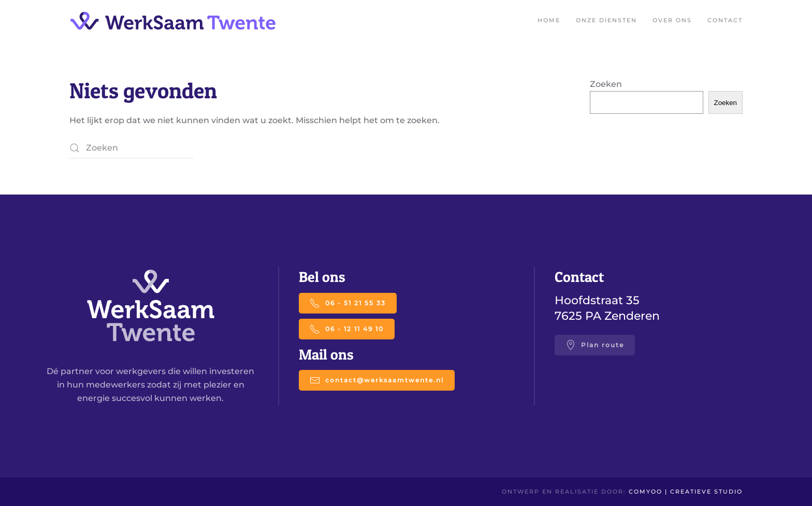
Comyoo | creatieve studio (686, 492)
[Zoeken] (132, 148)
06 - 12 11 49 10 (347, 329)
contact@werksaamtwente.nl (377, 380)
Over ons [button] (672, 20)
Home (549, 20)
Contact (725, 20)
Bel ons (322, 277)
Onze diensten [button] (606, 20)
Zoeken (606, 84)
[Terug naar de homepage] (173, 21)
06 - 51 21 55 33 (348, 303)
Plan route (595, 345)
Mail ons (326, 354)
